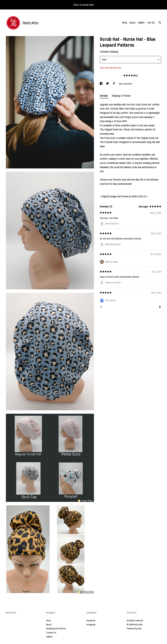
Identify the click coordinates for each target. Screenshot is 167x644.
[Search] (160, 23)
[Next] (160, 307)
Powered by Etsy (134, 628)
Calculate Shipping (109, 52)
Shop (125, 23)
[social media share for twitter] (108, 84)
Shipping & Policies (121, 96)
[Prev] (101, 307)
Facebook (91, 620)
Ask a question (126, 84)
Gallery (141, 23)
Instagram (91, 625)
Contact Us (51, 633)
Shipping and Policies (56, 628)
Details (104, 96)
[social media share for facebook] (101, 84)
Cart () (151, 23)
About (132, 23)
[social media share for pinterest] (114, 84)
